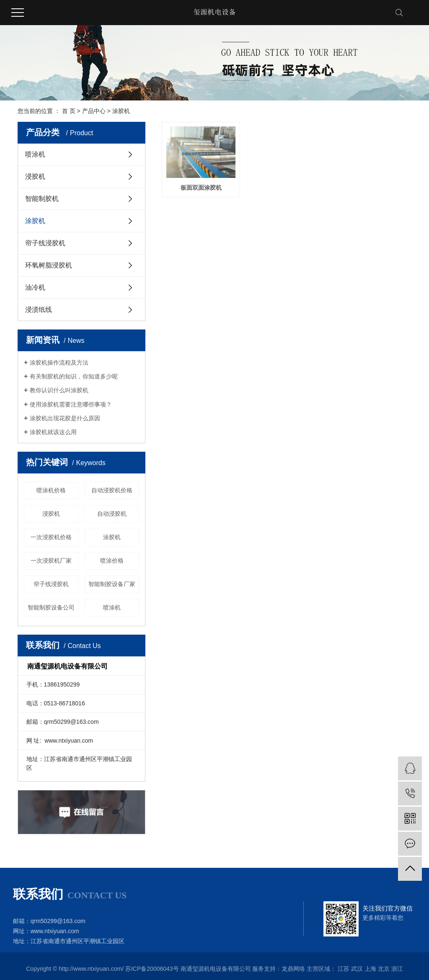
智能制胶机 (42, 199)
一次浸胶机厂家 (51, 561)
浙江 (397, 969)
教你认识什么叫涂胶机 (59, 390)
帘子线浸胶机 (45, 243)
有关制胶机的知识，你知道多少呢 (74, 376)
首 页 (69, 111)
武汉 (357, 969)
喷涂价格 (112, 561)
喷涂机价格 (51, 490)
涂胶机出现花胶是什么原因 (65, 418)
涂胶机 (121, 111)
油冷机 (35, 287)
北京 (384, 969)
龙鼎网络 (293, 969)
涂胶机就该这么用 (53, 432)
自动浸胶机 (112, 514)
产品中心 (94, 111)
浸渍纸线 (39, 310)
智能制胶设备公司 (51, 607)
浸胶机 (35, 176)
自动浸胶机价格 (112, 490)
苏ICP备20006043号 (152, 969)
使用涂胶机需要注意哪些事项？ (71, 404)
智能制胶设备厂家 (112, 584)
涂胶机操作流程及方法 (59, 363)
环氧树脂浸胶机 (49, 265)
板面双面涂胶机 (201, 188)
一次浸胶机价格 (51, 537)
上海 (370, 969)
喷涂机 (35, 154)
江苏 (344, 969)
